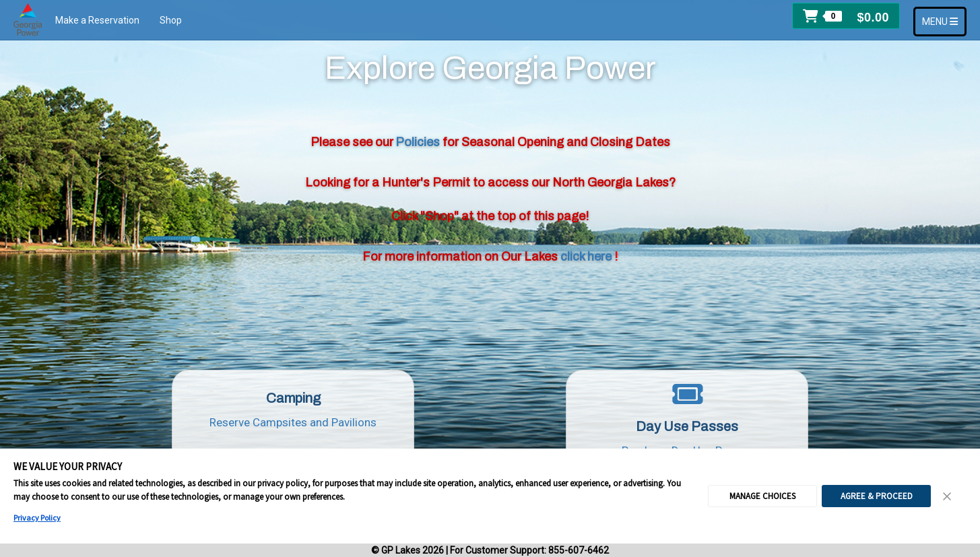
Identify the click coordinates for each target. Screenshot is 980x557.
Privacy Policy (37, 518)
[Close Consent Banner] (948, 496)
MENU (944, 21)
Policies (419, 142)
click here (587, 257)
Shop (171, 20)
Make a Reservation (97, 20)
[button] (846, 16)
